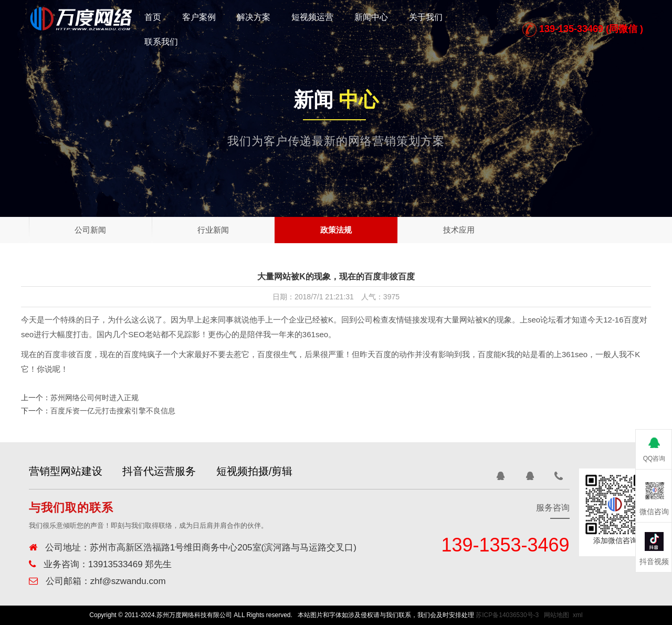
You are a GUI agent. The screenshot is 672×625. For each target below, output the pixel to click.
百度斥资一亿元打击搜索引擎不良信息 (113, 411)
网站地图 (556, 615)
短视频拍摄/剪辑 (267, 471)
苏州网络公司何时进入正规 (94, 398)
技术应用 (459, 230)
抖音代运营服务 (165, 471)
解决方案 (254, 17)
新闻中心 (371, 17)
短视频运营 (312, 17)
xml (578, 615)
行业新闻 (213, 230)
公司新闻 (90, 230)
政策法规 (336, 230)
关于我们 (426, 17)
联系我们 (161, 42)
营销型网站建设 (66, 471)
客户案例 (199, 17)
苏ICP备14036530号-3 (507, 615)
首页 (153, 17)
